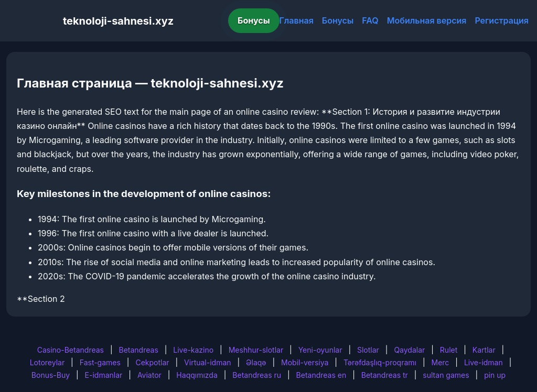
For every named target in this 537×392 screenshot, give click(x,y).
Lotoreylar (47, 362)
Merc (441, 362)
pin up (495, 375)
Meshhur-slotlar (256, 350)
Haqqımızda (197, 375)
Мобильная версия (427, 20)
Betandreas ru (257, 375)
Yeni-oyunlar (320, 350)
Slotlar (368, 350)
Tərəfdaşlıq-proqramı (380, 362)
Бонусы (254, 20)
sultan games (446, 375)
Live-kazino (193, 350)
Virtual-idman (207, 362)
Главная (297, 20)
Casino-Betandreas (71, 350)
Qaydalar (409, 350)
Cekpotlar (152, 362)
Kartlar (484, 350)
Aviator (149, 375)
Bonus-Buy (51, 375)
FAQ (370, 20)
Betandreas (139, 350)
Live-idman (484, 362)
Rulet (449, 350)
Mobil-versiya (305, 362)
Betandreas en (321, 375)
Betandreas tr (385, 375)
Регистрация (502, 20)
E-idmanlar (104, 375)
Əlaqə (256, 362)
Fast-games (100, 362)
